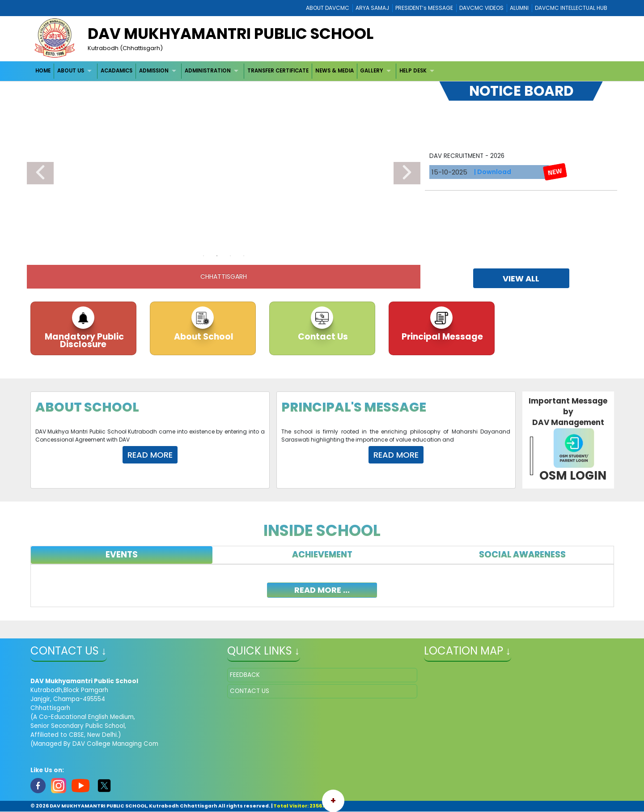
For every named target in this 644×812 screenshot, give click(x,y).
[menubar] (236, 71)
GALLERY (371, 71)
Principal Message (441, 337)
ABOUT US (71, 71)
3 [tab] (230, 256)
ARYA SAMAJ (372, 8)
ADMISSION (154, 71)
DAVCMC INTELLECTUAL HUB (571, 8)
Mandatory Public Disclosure (83, 340)
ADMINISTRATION (208, 71)
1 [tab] (203, 256)
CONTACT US (250, 691)
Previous (40, 173)
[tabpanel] (322, 586)
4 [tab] (244, 256)
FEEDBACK (245, 675)
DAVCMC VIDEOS (481, 8)
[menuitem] (44, 71)
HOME (43, 71)
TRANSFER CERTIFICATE (278, 71)
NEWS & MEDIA (335, 71)
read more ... (322, 590)
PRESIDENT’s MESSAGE (424, 8)
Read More (150, 455)
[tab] (122, 555)
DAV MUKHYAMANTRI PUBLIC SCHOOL (231, 34)
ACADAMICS (117, 71)
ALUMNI (519, 8)
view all (521, 278)
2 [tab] (217, 256)
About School (203, 337)
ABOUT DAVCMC (328, 8)
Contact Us (322, 337)
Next (407, 173)
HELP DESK (413, 71)
